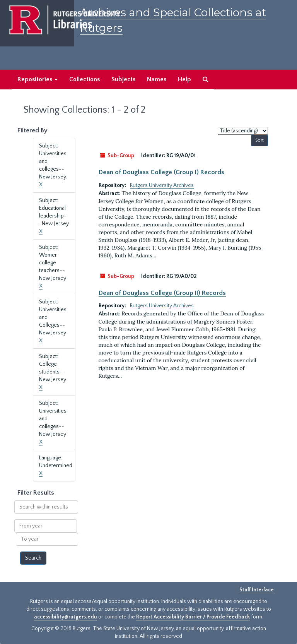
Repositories (38, 79)
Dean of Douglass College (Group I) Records (161, 172)
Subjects (123, 79)
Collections (84, 79)
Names (157, 79)
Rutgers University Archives (162, 185)
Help (184, 79)
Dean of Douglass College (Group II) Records (162, 293)
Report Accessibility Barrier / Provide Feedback (193, 617)
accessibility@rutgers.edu (66, 617)
